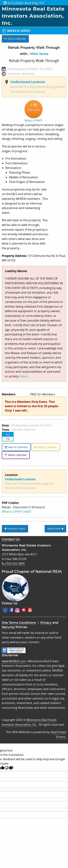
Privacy (46, 623)
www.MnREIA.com (14, 661)
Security (8, 627)
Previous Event (15, 529)
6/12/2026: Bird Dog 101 (24, 3)
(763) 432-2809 (13, 564)
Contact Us (11, 540)
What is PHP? (33, 121)
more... (24, 376)
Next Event (55, 529)
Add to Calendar (16, 447)
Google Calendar (45, 447)
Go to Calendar (15, 39)
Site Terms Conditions (19, 623)
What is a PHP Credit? (17, 512)
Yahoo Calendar (16, 455)
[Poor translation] (9, 768)
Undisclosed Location (28, 82)
